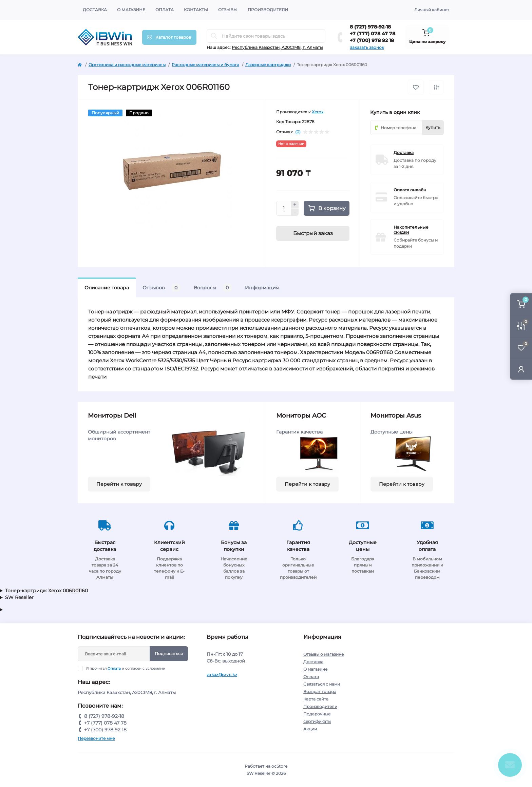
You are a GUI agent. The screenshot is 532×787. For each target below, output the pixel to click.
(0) (298, 132)
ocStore (279, 766)
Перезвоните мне (96, 738)
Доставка (95, 10)
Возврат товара (320, 692)
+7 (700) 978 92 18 (372, 40)
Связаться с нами (322, 684)
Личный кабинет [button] (432, 10)
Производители (268, 10)
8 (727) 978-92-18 (370, 27)
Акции (310, 729)
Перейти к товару (119, 484)
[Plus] (295, 205)
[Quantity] (284, 208)
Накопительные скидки (411, 230)
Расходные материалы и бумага (205, 65)
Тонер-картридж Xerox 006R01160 (46, 591)
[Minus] (295, 212)
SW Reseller (19, 597)
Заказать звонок (367, 47)
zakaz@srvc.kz (222, 675)
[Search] (214, 36)
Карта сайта (316, 699)
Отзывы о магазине (324, 654)
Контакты (196, 10)
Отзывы (228, 10)
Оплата (165, 10)
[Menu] (169, 37)
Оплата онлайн (410, 190)
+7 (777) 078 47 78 (373, 34)
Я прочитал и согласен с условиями (126, 668)
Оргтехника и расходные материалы (127, 65)
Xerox (318, 112)
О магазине (131, 10)
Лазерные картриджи (268, 65)
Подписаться (169, 654)
